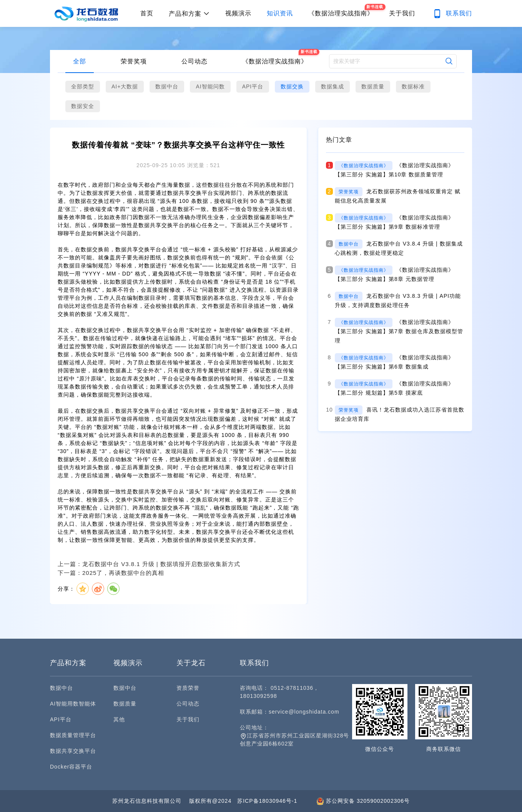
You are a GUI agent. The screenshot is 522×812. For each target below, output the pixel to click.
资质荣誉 (188, 688)
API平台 (253, 86)
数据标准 (413, 86)
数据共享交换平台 (73, 751)
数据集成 (332, 86)
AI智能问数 (210, 86)
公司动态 (195, 61)
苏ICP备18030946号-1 (267, 801)
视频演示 (238, 13)
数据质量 (373, 86)
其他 (119, 719)
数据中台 (167, 86)
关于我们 (402, 13)
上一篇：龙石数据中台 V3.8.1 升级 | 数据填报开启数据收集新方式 (149, 564)
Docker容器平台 (71, 767)
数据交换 (292, 86)
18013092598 (259, 696)
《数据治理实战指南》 (275, 61)
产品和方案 (189, 14)
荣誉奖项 (134, 61)
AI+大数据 (125, 86)
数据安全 (83, 106)
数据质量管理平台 (73, 735)
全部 (80, 61)
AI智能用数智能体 (73, 704)
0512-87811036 (292, 688)
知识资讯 (280, 13)
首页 (147, 13)
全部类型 (83, 86)
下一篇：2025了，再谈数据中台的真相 (111, 573)
